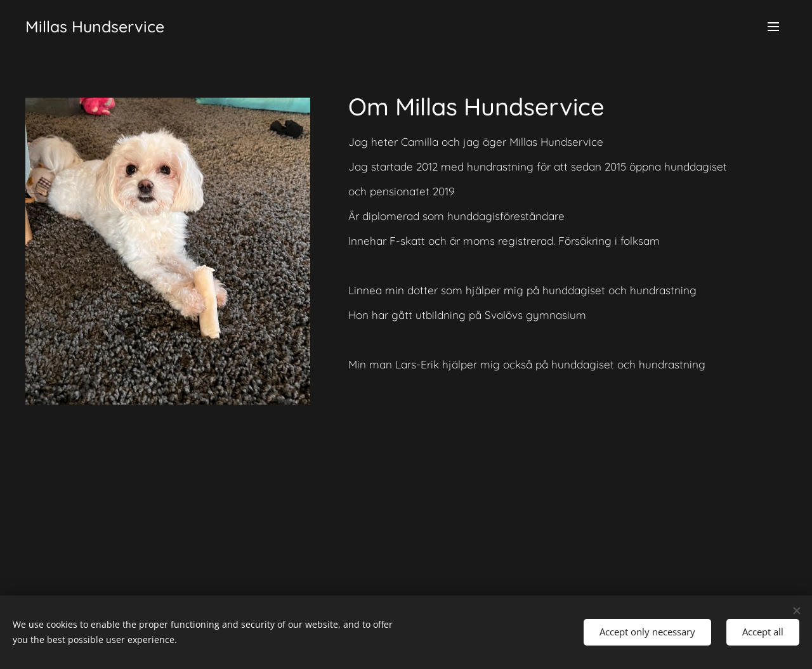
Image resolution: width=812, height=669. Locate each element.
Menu (773, 27)
